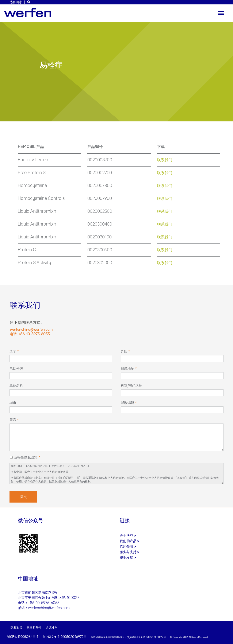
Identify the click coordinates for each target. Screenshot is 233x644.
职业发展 (126, 558)
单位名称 (16, 386)
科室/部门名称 (131, 386)
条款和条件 (34, 628)
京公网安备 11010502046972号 (64, 637)
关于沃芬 (126, 536)
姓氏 (124, 352)
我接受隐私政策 (26, 457)
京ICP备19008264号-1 (22, 637)
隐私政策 (16, 628)
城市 (13, 403)
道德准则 (51, 628)
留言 (13, 420)
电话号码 (16, 369)
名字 (13, 352)
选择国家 (16, 2)
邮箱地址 (127, 369)
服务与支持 (128, 552)
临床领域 (126, 547)
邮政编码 (127, 403)
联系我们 (165, 160)
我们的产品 (128, 541)
